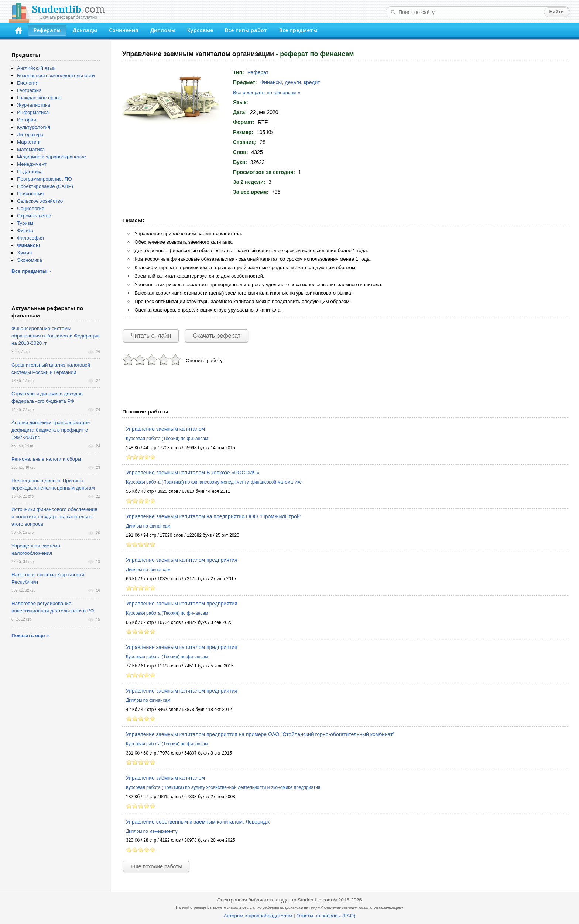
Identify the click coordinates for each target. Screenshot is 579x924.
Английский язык (36, 68)
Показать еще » (30, 636)
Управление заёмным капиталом (165, 778)
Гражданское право (39, 98)
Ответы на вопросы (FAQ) (326, 916)
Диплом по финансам (148, 526)
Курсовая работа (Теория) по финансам (167, 439)
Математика (31, 149)
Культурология (34, 127)
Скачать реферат (217, 336)
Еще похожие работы (156, 866)
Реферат (258, 72)
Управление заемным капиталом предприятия (182, 560)
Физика (25, 231)
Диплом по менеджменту (152, 831)
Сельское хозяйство (40, 201)
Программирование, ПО (44, 179)
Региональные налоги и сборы (46, 459)
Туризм (25, 223)
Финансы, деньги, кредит (290, 82)
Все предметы (298, 30)
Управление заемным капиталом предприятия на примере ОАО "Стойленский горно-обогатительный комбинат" (260, 734)
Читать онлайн (151, 336)
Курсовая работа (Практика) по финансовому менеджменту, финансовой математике (214, 482)
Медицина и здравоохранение (52, 157)
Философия (30, 238)
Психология (30, 194)
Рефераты (47, 30)
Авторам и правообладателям (258, 916)
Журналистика (34, 105)
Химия (24, 253)
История (27, 120)
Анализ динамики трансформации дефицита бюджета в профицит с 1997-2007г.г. (51, 430)
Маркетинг (29, 142)
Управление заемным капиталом (165, 429)
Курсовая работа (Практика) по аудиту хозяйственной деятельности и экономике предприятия (223, 787)
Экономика (30, 260)
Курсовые (200, 30)
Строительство (34, 216)
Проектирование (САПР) (45, 186)
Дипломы (163, 30)
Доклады (85, 30)
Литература (30, 135)
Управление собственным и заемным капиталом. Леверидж (198, 822)
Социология (31, 208)
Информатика (33, 112)
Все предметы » (31, 271)
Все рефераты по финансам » (267, 92)
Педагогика (30, 171)
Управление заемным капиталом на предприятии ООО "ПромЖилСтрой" (214, 516)
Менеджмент (32, 164)
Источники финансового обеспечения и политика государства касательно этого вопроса (54, 517)
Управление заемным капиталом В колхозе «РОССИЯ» (193, 473)
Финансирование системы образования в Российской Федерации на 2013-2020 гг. (56, 336)
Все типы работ (246, 30)
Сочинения (124, 30)
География (29, 90)
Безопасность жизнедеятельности (56, 75)
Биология (28, 83)
